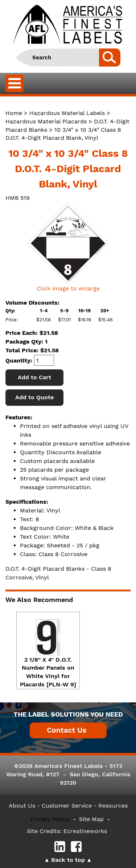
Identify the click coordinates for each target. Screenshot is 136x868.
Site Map (91, 819)
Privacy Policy (50, 819)
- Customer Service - (67, 806)
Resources (113, 806)
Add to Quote (34, 397)
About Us (22, 806)
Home (14, 113)
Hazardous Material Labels (67, 113)
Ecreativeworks (85, 831)
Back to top (68, 860)
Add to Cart (34, 377)
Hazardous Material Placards (46, 121)
